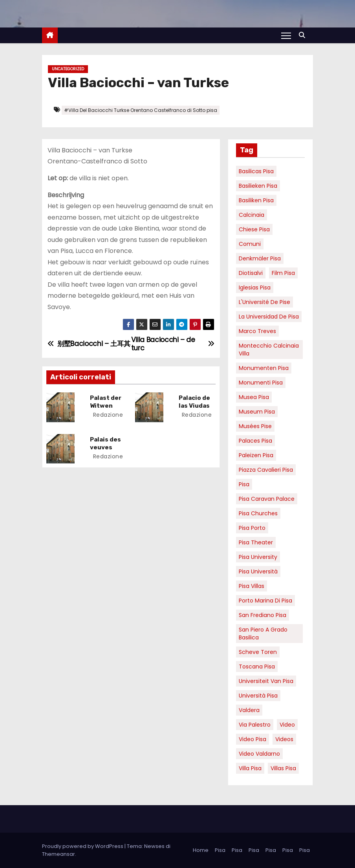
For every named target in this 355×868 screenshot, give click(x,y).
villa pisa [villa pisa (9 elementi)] (250, 768)
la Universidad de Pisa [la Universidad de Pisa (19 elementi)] (269, 317)
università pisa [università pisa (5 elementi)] (258, 696)
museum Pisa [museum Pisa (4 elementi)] (257, 412)
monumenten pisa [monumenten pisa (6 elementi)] (264, 368)
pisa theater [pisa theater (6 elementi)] (256, 542)
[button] (304, 35)
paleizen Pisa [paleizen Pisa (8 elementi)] (256, 455)
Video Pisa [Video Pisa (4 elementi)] (253, 739)
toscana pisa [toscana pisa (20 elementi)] (257, 667)
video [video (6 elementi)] (287, 725)
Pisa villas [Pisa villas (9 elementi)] (252, 586)
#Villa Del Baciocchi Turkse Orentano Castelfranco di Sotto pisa (141, 110)
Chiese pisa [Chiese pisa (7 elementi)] (254, 229)
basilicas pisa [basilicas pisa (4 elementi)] (256, 171)
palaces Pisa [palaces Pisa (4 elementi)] (255, 441)
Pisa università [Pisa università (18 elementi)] (258, 571)
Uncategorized (68, 69)
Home (201, 850)
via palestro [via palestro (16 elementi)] (255, 725)
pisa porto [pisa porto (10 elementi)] (252, 528)
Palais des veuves (106, 443)
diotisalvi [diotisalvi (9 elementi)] (251, 273)
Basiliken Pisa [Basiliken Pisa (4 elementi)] (256, 200)
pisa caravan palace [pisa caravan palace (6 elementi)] (267, 499)
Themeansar (59, 854)
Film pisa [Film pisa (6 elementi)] (283, 273)
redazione (107, 415)
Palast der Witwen (106, 402)
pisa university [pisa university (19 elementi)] (258, 557)
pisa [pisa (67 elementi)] (244, 484)
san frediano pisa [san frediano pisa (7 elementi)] (263, 615)
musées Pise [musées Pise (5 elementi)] (255, 426)
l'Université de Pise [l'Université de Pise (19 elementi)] (264, 302)
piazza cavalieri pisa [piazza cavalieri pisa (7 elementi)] (266, 470)
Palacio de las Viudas (195, 402)
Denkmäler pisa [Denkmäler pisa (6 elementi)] (260, 258)
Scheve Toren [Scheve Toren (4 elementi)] (258, 652)
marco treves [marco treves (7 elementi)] (257, 331)
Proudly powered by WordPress (83, 846)
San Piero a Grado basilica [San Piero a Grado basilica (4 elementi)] (263, 634)
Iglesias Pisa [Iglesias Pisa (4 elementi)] (255, 288)
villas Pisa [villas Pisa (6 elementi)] (283, 768)
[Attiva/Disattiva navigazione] (286, 35)
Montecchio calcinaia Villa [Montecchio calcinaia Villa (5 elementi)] (269, 350)
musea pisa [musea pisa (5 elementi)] (254, 397)
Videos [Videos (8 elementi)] (284, 739)
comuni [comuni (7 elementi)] (250, 244)
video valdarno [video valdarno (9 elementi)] (259, 754)
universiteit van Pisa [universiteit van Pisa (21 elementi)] (266, 681)
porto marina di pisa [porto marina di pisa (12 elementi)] (265, 601)
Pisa (220, 850)
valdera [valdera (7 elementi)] (249, 710)
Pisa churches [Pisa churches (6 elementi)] (258, 513)
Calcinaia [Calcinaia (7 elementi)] (252, 215)
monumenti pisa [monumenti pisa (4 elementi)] (261, 383)
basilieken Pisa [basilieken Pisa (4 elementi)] (258, 186)
